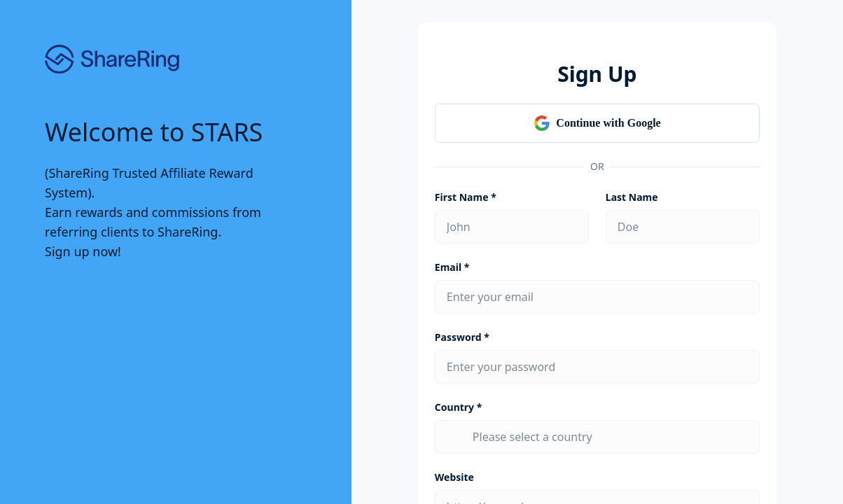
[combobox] (610, 437)
